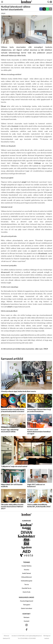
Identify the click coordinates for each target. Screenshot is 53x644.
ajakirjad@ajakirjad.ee (35, 636)
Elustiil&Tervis (27, 588)
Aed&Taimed (26, 573)
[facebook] (41, 9)
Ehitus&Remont (27, 577)
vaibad (9, 307)
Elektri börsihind (26, 608)
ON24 (46, 349)
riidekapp (37, 163)
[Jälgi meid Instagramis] (26, 625)
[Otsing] (48, 2)
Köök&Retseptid (26, 581)
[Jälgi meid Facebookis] (26, 630)
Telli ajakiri (27, 605)
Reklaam (26, 617)
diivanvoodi (5, 272)
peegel (24, 182)
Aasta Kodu (26, 592)
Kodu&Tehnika (26, 566)
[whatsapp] (47, 9)
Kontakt (27, 621)
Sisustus (27, 569)
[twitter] (44, 9)
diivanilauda (43, 253)
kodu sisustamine (28, 349)
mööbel (18, 349)
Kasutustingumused (27, 601)
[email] (51, 9)
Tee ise (27, 584)
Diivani (3, 106)
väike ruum (39, 349)
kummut (15, 126)
